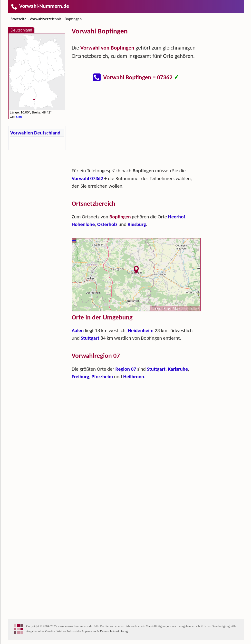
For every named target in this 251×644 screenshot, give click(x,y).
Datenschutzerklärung (114, 631)
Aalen (78, 330)
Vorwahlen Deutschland (35, 133)
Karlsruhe (178, 369)
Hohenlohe (83, 224)
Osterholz (107, 224)
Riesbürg (137, 224)
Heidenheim (141, 330)
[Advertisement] (136, 127)
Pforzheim (102, 377)
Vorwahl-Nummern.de (40, 6)
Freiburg (80, 377)
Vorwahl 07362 (87, 178)
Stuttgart (90, 338)
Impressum (89, 631)
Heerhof (177, 217)
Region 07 (126, 369)
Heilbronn (134, 377)
